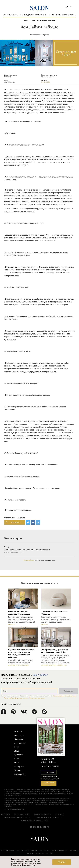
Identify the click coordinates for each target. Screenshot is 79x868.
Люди (64, 15)
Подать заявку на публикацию (17, 817)
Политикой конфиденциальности (16, 698)
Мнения (52, 20)
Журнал (72, 15)
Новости (7, 15)
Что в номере (49, 772)
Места (51, 15)
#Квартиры (53, 665)
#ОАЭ (65, 665)
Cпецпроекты (20, 774)
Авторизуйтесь (29, 560)
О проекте (6, 814)
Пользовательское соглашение (48, 817)
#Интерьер (12, 665)
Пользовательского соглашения (64, 696)
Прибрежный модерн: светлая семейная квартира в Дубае (55, 651)
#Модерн (60, 665)
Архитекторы (41, 15)
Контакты (60, 814)
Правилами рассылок (37, 698)
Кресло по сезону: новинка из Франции (54, 613)
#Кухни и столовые (22, 665)
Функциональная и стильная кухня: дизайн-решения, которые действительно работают (21, 653)
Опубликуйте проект (49, 783)
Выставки (19, 755)
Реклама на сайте (22, 814)
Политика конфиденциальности (35, 820)
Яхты (26, 20)
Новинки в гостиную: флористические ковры (19, 613)
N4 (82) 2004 (46, 82)
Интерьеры (18, 15)
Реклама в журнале (42, 814)
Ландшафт (29, 15)
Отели (33, 20)
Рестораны (42, 20)
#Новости (11, 625)
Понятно (62, 862)
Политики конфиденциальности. (24, 865)
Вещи (58, 15)
